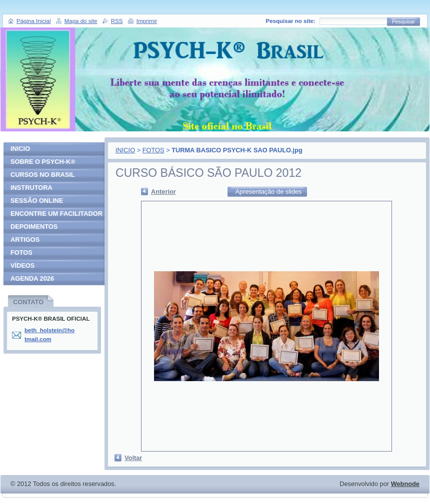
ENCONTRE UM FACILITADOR (56, 214)
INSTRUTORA (31, 188)
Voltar (133, 458)
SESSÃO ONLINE (37, 201)
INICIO (125, 150)
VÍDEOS (22, 265)
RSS (117, 21)
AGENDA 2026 (32, 278)
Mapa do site (81, 21)
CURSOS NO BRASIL (43, 175)
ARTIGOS (25, 240)
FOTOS (153, 150)
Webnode (405, 484)
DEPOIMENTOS (34, 227)
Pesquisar (403, 22)
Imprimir (147, 21)
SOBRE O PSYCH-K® (43, 162)
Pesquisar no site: (291, 21)
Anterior (163, 192)
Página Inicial (34, 21)
